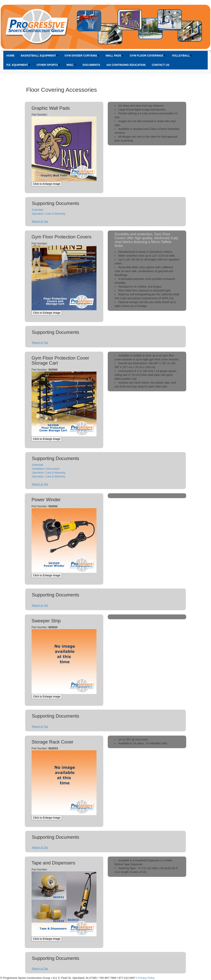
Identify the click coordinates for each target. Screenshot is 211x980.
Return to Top (40, 221)
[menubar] (105, 60)
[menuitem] (10, 56)
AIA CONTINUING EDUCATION (126, 65)
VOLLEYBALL (181, 56)
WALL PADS (113, 56)
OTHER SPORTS (47, 65)
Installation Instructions (46, 469)
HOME (10, 56)
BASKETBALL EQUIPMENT (38, 56)
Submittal (38, 210)
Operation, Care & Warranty (49, 214)
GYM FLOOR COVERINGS (147, 56)
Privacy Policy (146, 978)
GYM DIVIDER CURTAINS (81, 56)
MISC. (70, 65)
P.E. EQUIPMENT (17, 65)
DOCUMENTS (91, 65)
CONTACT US (161, 65)
